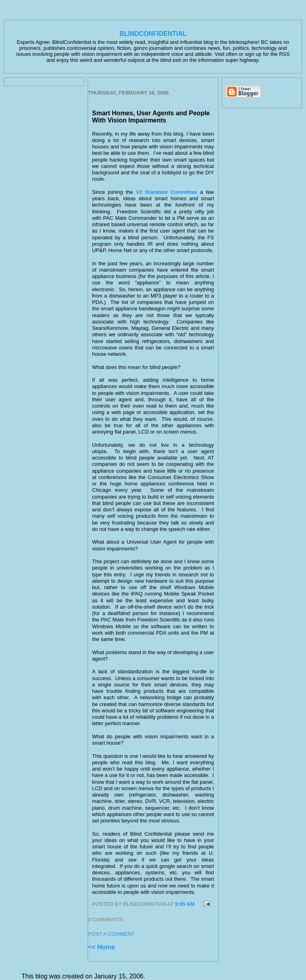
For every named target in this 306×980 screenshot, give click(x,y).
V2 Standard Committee (167, 192)
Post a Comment (111, 934)
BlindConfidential (153, 34)
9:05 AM (185, 904)
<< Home (102, 947)
